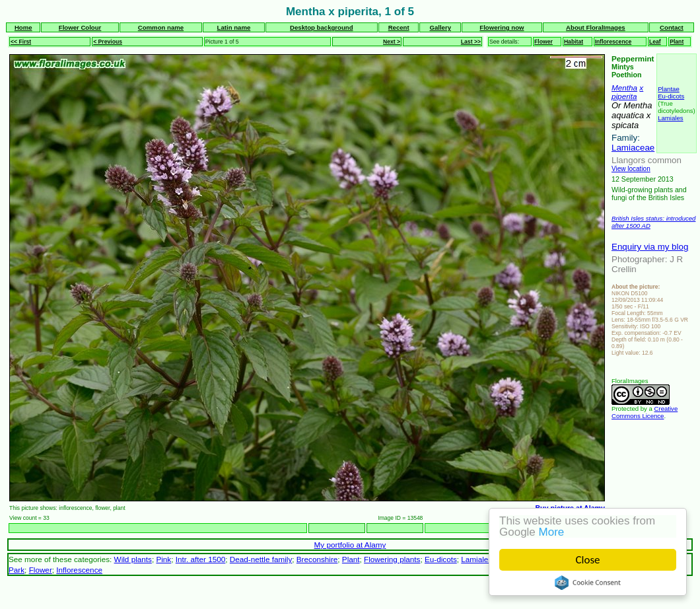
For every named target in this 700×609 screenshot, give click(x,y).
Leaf (655, 42)
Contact (672, 27)
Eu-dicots (671, 96)
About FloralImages (596, 27)
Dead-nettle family (261, 559)
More (552, 532)
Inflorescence (613, 42)
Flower (543, 42)
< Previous (108, 42)
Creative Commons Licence (645, 412)
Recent (399, 27)
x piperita (627, 92)
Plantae (669, 89)
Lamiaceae (633, 148)
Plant (677, 42)
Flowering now (502, 27)
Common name (161, 27)
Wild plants (133, 559)
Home (23, 27)
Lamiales (670, 118)
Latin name (234, 27)
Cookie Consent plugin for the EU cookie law (588, 583)
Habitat (574, 42)
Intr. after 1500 (201, 559)
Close (588, 560)
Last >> (471, 42)
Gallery (440, 27)
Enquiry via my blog (650, 247)
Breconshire (317, 559)
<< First (21, 42)
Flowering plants (392, 559)
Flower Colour (80, 27)
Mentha (624, 88)
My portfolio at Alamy (350, 545)
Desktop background (321, 27)
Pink (163, 559)
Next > (392, 42)
